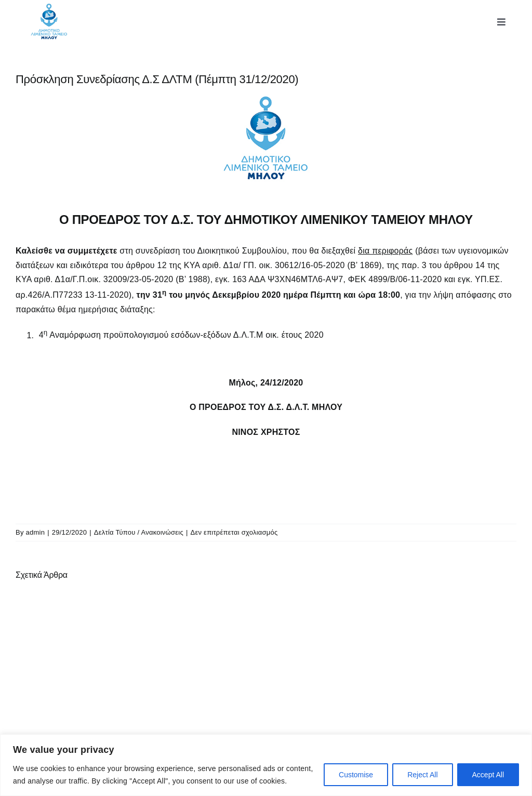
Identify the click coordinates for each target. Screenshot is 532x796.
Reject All (422, 775)
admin (36, 532)
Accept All (488, 775)
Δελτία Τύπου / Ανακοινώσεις (139, 532)
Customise (356, 775)
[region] (266, 765)
